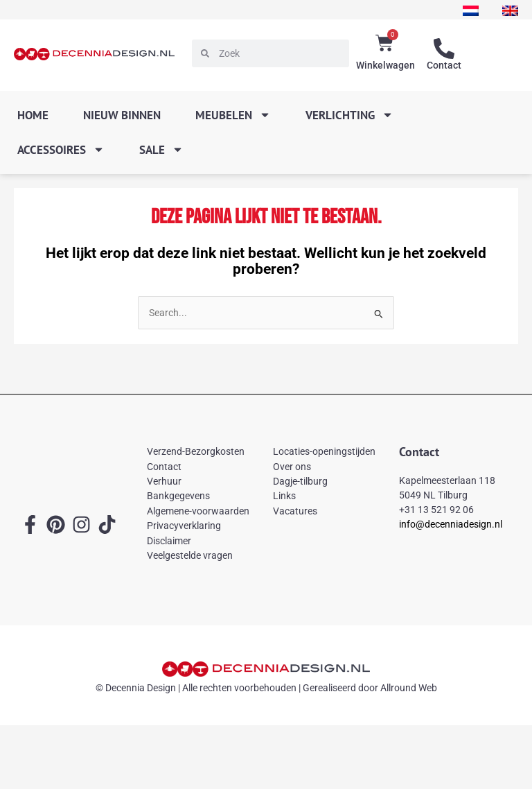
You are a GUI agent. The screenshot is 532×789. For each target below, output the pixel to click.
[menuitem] (471, 11)
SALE (161, 149)
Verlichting (349, 115)
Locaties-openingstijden (324, 451)
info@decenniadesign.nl (451, 524)
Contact (444, 65)
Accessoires (61, 149)
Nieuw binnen (122, 115)
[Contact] (444, 49)
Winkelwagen (385, 65)
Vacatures (295, 511)
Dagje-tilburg (300, 481)
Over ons (292, 467)
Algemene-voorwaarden (198, 511)
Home (33, 115)
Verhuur (164, 481)
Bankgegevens (178, 496)
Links (284, 496)
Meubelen (233, 115)
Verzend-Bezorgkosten (196, 451)
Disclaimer (169, 541)
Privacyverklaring (184, 526)
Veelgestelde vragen (190, 555)
